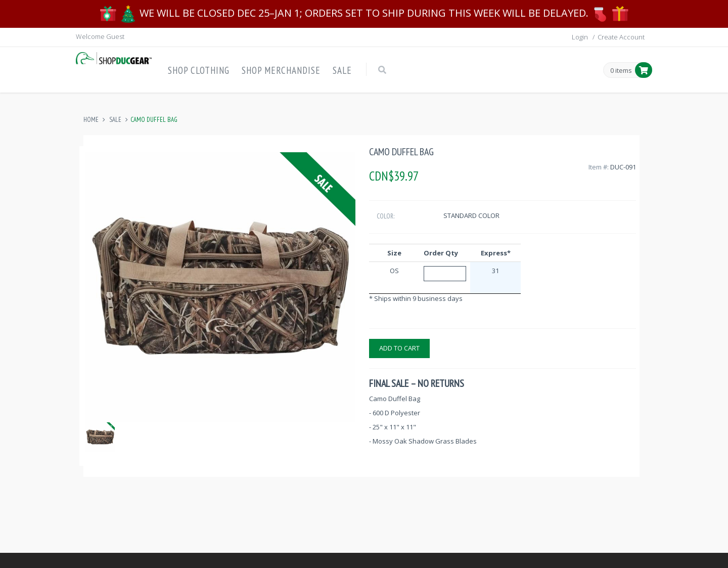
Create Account (621, 37)
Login (580, 37)
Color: (385, 216)
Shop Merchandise (281, 70)
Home (91, 120)
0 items (621, 71)
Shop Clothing (199, 70)
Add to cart (399, 348)
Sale (342, 70)
